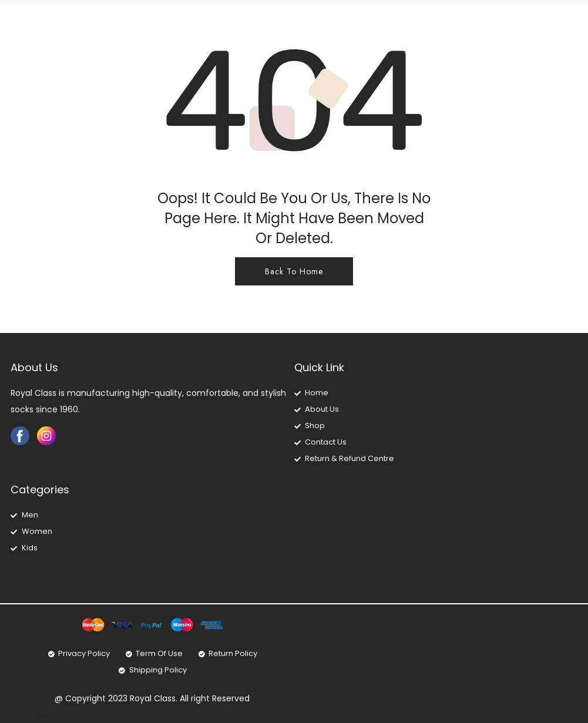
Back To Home (294, 271)
